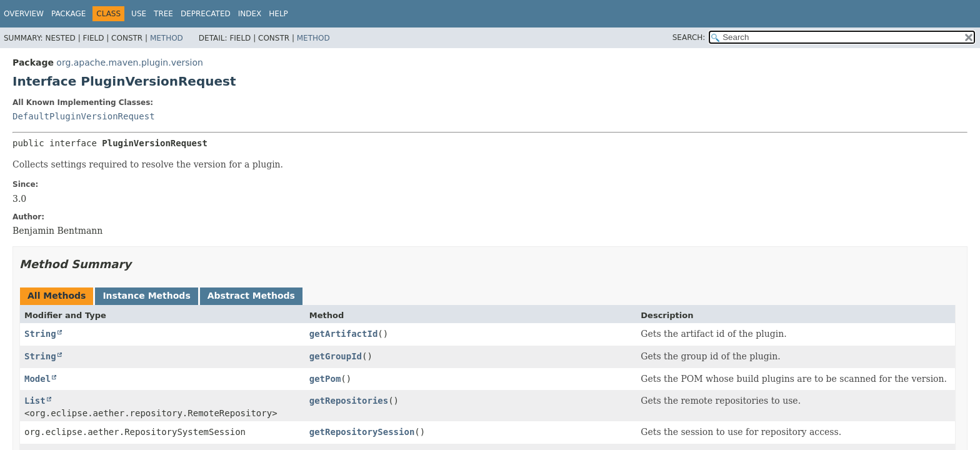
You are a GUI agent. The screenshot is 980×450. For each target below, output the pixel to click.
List (35, 401)
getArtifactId (344, 334)
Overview (24, 14)
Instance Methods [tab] (146, 296)
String (40, 334)
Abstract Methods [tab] (251, 296)
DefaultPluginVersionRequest (84, 116)
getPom (325, 379)
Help (278, 14)
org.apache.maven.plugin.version (130, 62)
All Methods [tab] (57, 296)
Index (250, 14)
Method (167, 38)
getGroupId (336, 356)
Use (139, 14)
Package (68, 14)
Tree (163, 14)
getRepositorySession (362, 432)
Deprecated (206, 14)
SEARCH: (689, 37)
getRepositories (349, 401)
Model (37, 379)
